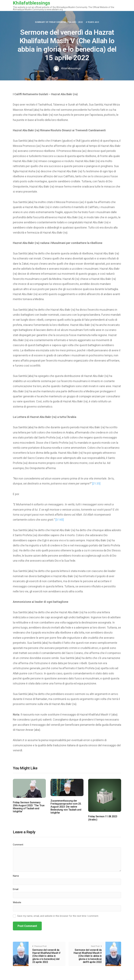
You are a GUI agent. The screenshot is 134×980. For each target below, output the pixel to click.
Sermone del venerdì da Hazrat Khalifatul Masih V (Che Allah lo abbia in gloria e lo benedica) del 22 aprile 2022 (46, 956)
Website (17, 902)
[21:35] (96, 483)
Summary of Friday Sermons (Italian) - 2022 (59, 22)
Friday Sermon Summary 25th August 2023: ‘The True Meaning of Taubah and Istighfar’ (29, 807)
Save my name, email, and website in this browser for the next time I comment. (58, 916)
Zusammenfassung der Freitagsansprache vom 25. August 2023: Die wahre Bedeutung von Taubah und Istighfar (66, 807)
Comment (18, 845)
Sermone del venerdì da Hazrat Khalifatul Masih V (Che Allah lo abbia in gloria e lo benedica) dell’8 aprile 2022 (88, 956)
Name (16, 876)
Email (16, 889)
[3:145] (60, 520)
